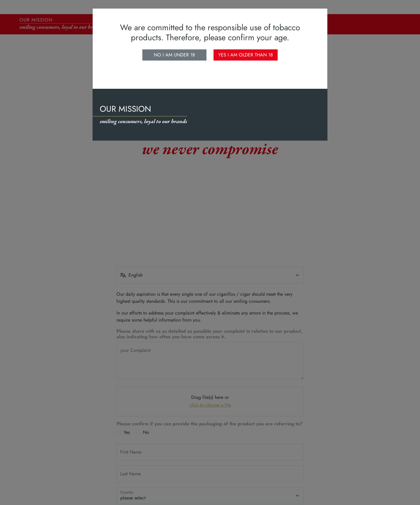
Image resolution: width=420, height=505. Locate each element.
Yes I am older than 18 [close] (246, 55)
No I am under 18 (174, 55)
